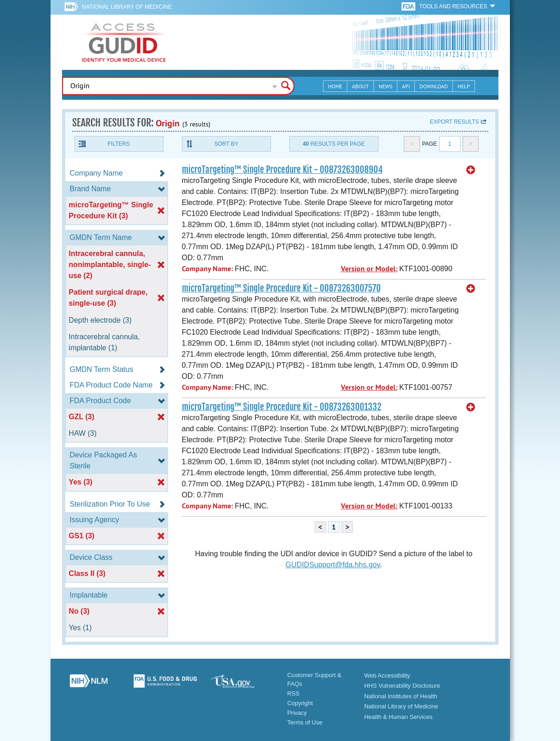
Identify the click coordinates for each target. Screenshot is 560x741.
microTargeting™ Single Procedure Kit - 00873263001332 (282, 407)
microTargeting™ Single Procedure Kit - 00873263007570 (281, 288)
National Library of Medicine (127, 7)
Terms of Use (305, 722)
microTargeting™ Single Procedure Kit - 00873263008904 (282, 170)
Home (335, 86)
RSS (293, 693)
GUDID (124, 42)
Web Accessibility (387, 675)
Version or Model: (369, 269)
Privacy (297, 713)
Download (434, 86)
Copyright (300, 703)
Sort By (226, 144)
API (406, 86)
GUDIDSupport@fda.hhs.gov (333, 565)
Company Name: (207, 269)
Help (464, 86)
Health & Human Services (399, 717)
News (385, 86)
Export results (455, 122)
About (360, 86)
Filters (119, 144)
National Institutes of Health (401, 696)
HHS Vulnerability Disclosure (402, 686)
